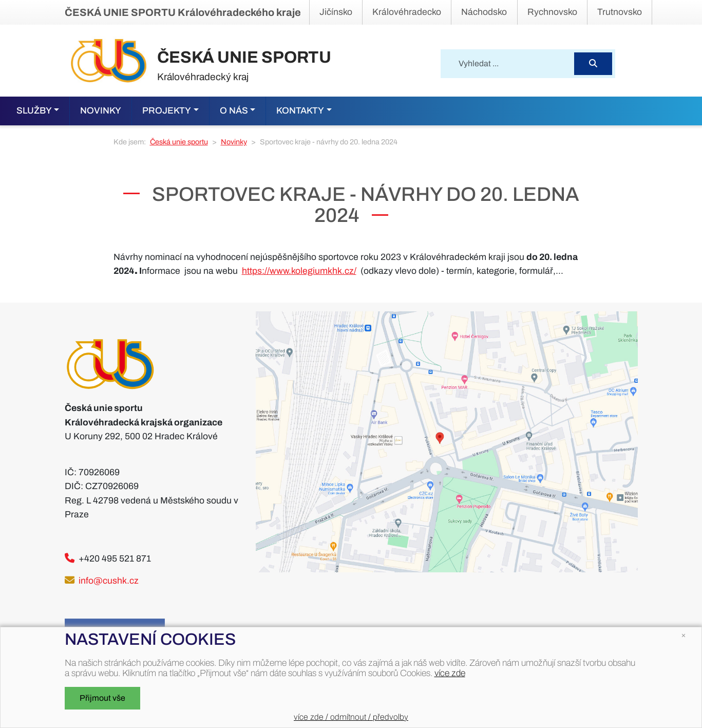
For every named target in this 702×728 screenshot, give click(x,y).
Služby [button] (34, 111)
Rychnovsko (552, 12)
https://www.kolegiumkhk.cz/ (299, 271)
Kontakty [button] (300, 111)
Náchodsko (484, 12)
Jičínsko (336, 12)
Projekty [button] (167, 111)
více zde (450, 673)
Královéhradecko (407, 12)
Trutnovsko (620, 12)
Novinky (101, 111)
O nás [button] (234, 111)
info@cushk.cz (109, 581)
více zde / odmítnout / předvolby (351, 717)
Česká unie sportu (179, 142)
